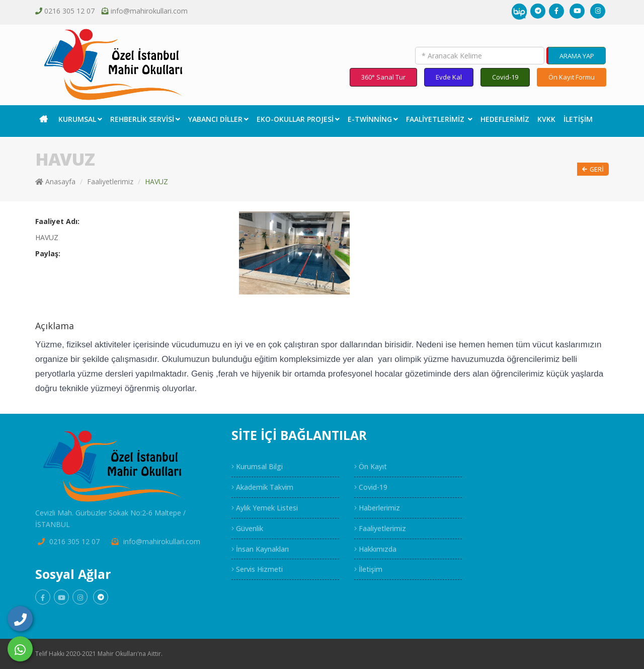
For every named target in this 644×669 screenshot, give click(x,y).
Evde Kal (449, 77)
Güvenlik (247, 528)
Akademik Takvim (262, 487)
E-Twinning (373, 119)
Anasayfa (55, 181)
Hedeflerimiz (505, 119)
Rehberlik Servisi (145, 119)
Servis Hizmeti (257, 569)
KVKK (546, 119)
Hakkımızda (375, 549)
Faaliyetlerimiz (439, 119)
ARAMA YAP (577, 56)
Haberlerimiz (377, 508)
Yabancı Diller (218, 119)
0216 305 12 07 (69, 11)
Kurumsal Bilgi (257, 466)
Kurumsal (80, 119)
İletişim (578, 119)
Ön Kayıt (371, 466)
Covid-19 (505, 77)
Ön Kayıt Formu (572, 77)
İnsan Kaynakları (260, 549)
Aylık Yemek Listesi (265, 508)
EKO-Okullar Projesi (298, 119)
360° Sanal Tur (383, 77)
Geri (593, 169)
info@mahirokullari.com (149, 11)
